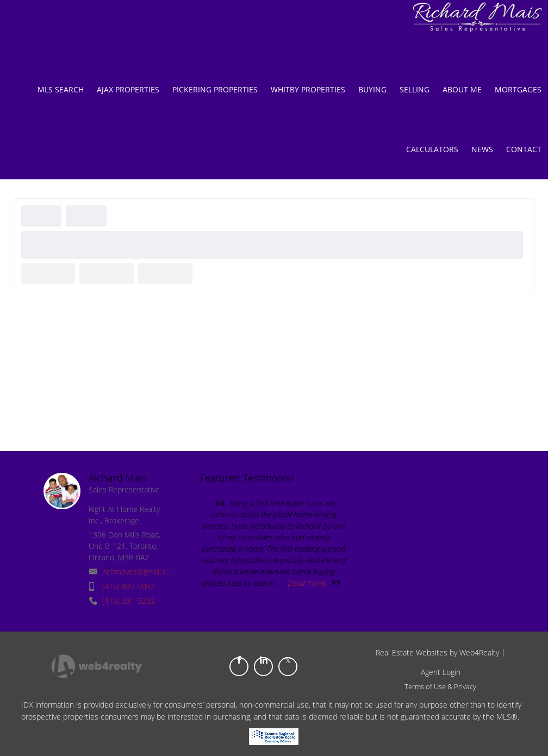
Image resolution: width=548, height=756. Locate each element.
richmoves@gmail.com (140, 571)
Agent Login (441, 672)
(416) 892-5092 (129, 586)
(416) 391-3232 (129, 601)
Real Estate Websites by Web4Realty (437, 652)
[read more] (307, 583)
